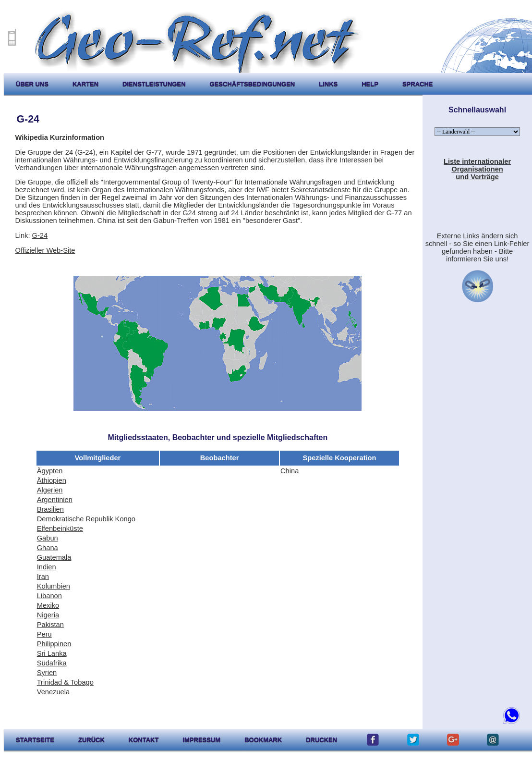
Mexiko (48, 605)
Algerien (50, 490)
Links (328, 84)
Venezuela (53, 692)
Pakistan (50, 625)
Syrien (47, 673)
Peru (44, 634)
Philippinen (54, 644)
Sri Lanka (52, 653)
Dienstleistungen (154, 84)
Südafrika (52, 663)
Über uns (32, 84)
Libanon (49, 596)
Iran (43, 577)
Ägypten (50, 471)
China (290, 471)
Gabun (48, 538)
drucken (321, 740)
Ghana (48, 548)
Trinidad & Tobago (65, 682)
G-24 (40, 235)
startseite (35, 740)
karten (85, 84)
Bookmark (263, 740)
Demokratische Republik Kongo (86, 519)
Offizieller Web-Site (45, 250)
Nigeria (48, 615)
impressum (201, 740)
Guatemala (54, 557)
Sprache (418, 84)
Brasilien (50, 509)
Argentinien (55, 500)
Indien (47, 567)
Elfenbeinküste (60, 528)
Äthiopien (52, 480)
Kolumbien (54, 586)
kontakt (144, 740)
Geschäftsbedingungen (253, 84)
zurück (91, 740)
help (370, 84)
